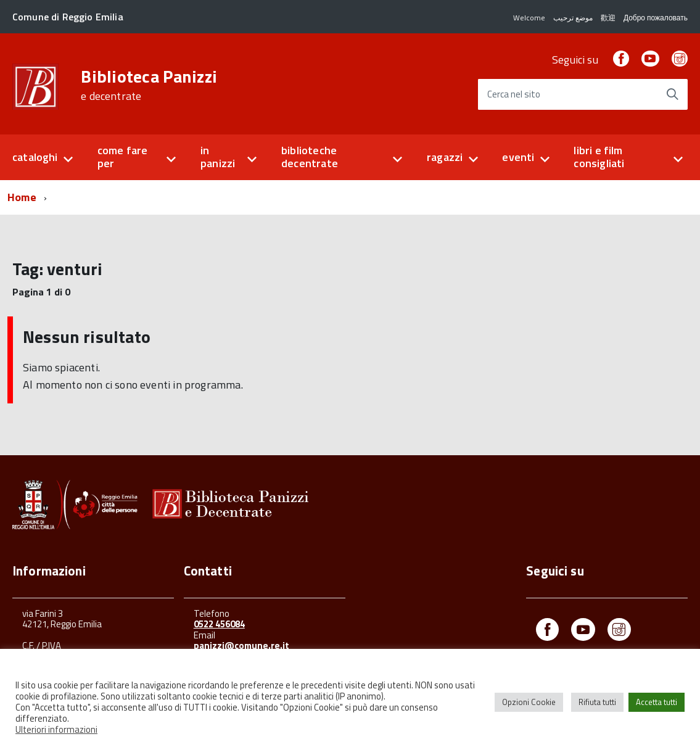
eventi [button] (518, 157)
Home (22, 197)
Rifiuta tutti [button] (597, 702)
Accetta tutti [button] (657, 702)
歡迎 (608, 18)
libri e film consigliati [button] (599, 157)
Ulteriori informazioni (56, 729)
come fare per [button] (123, 157)
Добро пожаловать (656, 18)
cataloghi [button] (35, 157)
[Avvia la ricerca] (672, 94)
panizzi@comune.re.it (241, 646)
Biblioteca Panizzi (149, 85)
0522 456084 (219, 624)
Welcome (529, 18)
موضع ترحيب (573, 18)
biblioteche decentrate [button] (310, 157)
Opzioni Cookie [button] (529, 702)
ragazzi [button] (445, 157)
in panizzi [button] (218, 157)
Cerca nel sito (514, 95)
